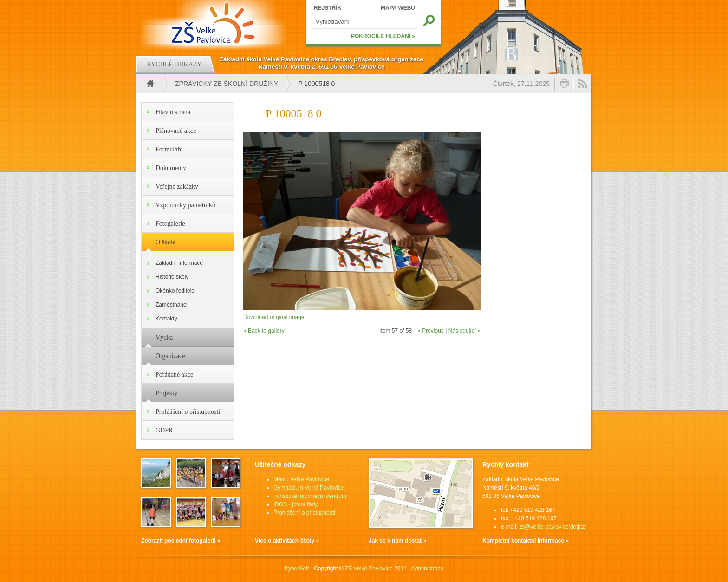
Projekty (166, 393)
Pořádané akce (174, 375)
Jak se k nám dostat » (397, 541)
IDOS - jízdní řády (296, 504)
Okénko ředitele (175, 291)
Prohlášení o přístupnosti (188, 412)
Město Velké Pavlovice (301, 479)
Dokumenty (171, 168)
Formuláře (169, 149)
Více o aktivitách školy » (287, 541)
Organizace (170, 356)
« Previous (431, 331)
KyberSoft (297, 569)
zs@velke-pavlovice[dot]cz (552, 527)
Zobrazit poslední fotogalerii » (181, 541)
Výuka (164, 337)
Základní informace (179, 263)
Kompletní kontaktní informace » (526, 541)
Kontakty (166, 319)
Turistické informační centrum (310, 496)
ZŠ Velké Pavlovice (369, 569)
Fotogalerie (170, 224)
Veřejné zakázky (177, 186)
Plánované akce (176, 131)
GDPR (164, 430)
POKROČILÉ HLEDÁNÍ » (383, 36)
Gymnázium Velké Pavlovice (309, 488)
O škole (166, 242)
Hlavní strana (173, 112)
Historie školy (172, 277)
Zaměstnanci (172, 305)
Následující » (465, 331)
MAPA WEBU (398, 8)
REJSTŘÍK (328, 8)
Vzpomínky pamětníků (185, 205)
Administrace (427, 569)
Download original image (274, 317)
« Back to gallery (264, 331)
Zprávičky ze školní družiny (227, 84)
